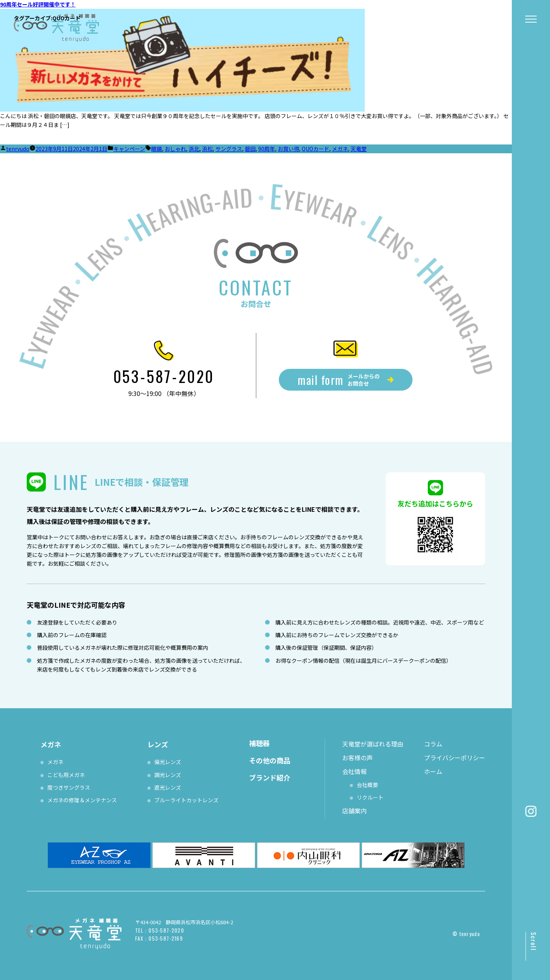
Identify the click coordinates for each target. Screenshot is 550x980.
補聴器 (259, 743)
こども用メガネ (66, 775)
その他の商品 (270, 760)
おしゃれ (175, 149)
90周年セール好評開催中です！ (38, 4)
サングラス (229, 149)
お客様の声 (357, 758)
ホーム (433, 771)
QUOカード (315, 149)
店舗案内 (354, 811)
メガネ (340, 149)
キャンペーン (129, 149)
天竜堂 (359, 149)
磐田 (250, 149)
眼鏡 (157, 149)
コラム (433, 744)
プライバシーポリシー (455, 758)
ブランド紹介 (270, 777)
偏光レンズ (168, 762)
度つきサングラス (69, 787)
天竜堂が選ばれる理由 (373, 744)
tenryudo (18, 149)
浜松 (207, 149)
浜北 (194, 149)
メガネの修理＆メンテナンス (82, 800)
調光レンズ (168, 775)
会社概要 (367, 785)
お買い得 (288, 149)
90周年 (267, 149)
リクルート (370, 797)
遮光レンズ (168, 787)
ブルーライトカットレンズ (186, 800)
